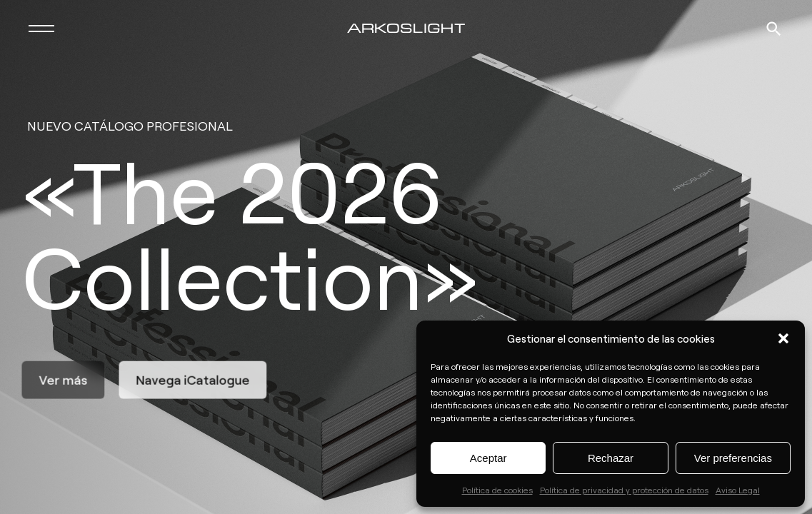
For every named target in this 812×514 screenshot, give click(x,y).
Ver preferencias (733, 458)
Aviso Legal (738, 490)
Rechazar (611, 458)
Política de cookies (497, 490)
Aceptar (488, 458)
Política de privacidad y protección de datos (624, 490)
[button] (783, 338)
